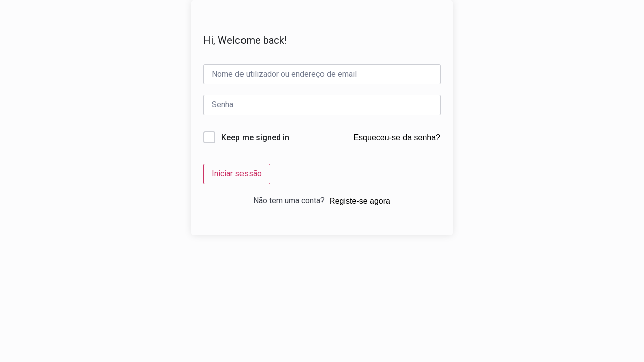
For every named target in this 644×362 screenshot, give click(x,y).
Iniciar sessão (237, 174)
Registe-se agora (360, 201)
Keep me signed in (255, 138)
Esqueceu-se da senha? (397, 138)
